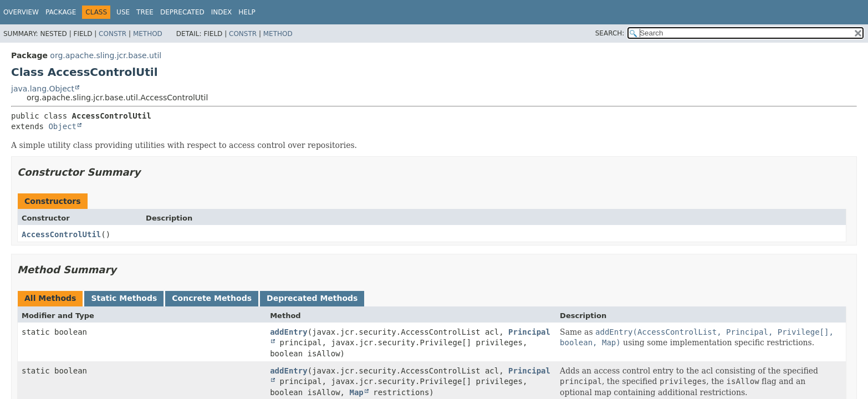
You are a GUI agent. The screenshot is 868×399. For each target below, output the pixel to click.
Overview (21, 12)
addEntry (289, 332)
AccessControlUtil (61, 234)
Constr (113, 34)
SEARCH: (610, 33)
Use (123, 12)
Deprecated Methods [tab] (312, 298)
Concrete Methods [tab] (212, 298)
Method (148, 34)
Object (62, 126)
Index (222, 12)
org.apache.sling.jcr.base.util (106, 55)
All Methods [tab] (50, 298)
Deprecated (182, 12)
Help (247, 12)
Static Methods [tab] (124, 298)
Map (356, 392)
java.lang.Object (43, 89)
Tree (145, 12)
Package (61, 12)
